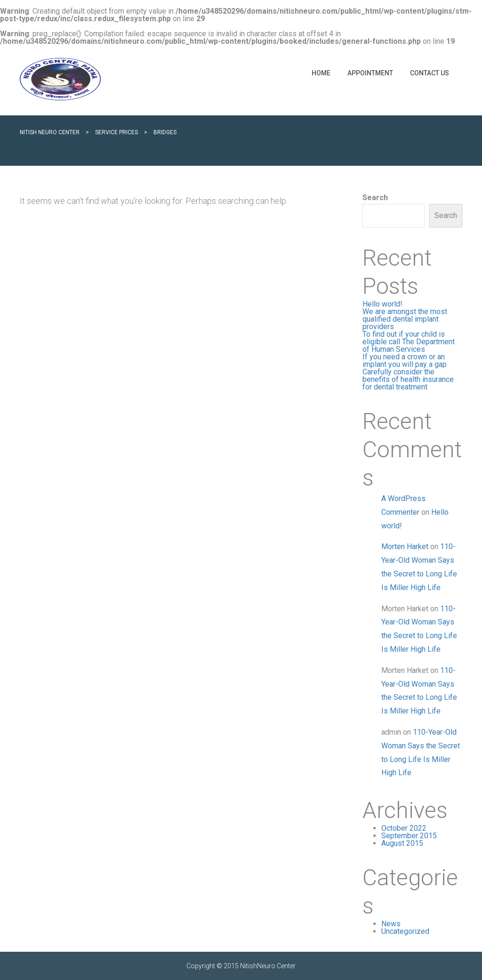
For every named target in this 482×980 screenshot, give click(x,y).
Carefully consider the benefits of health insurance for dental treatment (408, 379)
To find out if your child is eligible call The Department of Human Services (409, 342)
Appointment (370, 73)
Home (321, 73)
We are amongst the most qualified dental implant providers (405, 319)
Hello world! (382, 304)
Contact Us (430, 73)
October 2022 (404, 828)
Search (375, 198)
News (391, 924)
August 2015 (402, 843)
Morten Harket (405, 547)
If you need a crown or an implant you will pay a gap (405, 360)
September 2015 (409, 836)
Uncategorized (405, 931)
